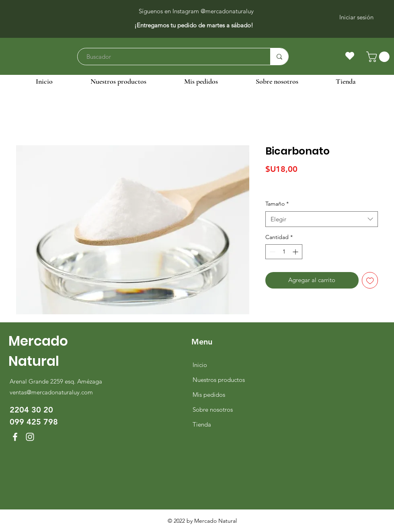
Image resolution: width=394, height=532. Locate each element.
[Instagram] (30, 437)
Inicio (200, 365)
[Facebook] (15, 437)
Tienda (202, 424)
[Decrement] (272, 252)
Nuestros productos (219, 380)
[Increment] (296, 252)
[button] (379, 57)
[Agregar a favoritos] (370, 280)
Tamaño (277, 204)
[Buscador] (170, 57)
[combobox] (322, 219)
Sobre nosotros (213, 409)
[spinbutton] (284, 252)
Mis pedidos (209, 395)
